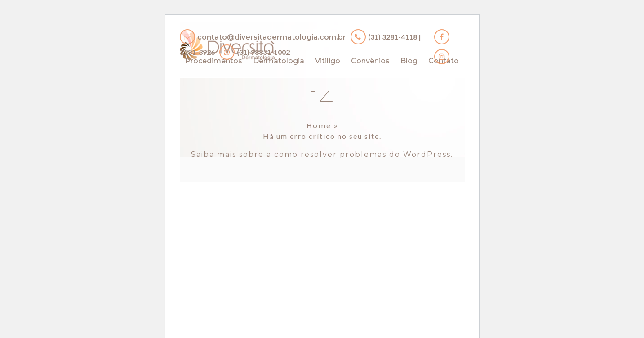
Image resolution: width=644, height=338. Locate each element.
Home (319, 126)
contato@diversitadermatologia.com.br (272, 37)
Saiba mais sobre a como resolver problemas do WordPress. (322, 154)
